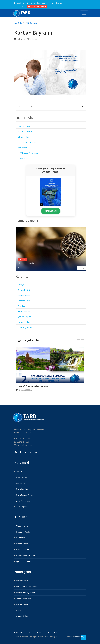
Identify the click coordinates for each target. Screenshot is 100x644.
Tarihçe (21, 285)
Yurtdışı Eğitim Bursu (24, 598)
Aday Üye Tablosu (25, 132)
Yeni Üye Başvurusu (36, 3)
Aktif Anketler (23, 148)
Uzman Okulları (22, 616)
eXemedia (79, 637)
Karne (28, 632)
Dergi (57, 632)
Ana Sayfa (18, 23)
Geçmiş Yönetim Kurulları (26, 556)
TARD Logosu (21, 507)
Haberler (18, 632)
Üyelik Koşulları (24, 322)
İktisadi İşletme (22, 581)
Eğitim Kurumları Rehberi (28, 142)
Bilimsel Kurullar (24, 311)
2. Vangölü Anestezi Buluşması (32, 386)
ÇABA (19, 610)
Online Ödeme (54, 3)
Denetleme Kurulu (25, 301)
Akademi (38, 632)
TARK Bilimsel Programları (28, 153)
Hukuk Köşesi (23, 158)
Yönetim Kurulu (24, 295)
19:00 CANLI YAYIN (37, 6)
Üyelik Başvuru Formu (26, 327)
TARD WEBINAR (24, 126)
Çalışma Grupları (24, 317)
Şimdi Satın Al (51, 211)
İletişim (20, 6)
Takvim (22, 259)
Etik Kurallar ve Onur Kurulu (27, 587)
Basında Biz (21, 483)
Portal (48, 632)
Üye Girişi (19, 3)
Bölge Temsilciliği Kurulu (26, 593)
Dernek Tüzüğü (24, 290)
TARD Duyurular (31, 23)
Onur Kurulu (23, 306)
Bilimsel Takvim (24, 137)
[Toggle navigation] (84, 13)
